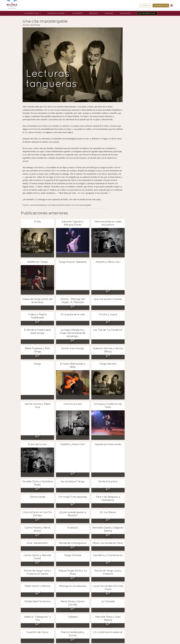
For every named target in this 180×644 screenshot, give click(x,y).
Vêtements (93, 13)
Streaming (109, 13)
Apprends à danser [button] (56, 13)
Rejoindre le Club (161, 5)
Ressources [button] (125, 13)
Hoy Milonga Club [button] (147, 13)
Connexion (145, 5)
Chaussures (77, 13)
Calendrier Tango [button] (32, 13)
